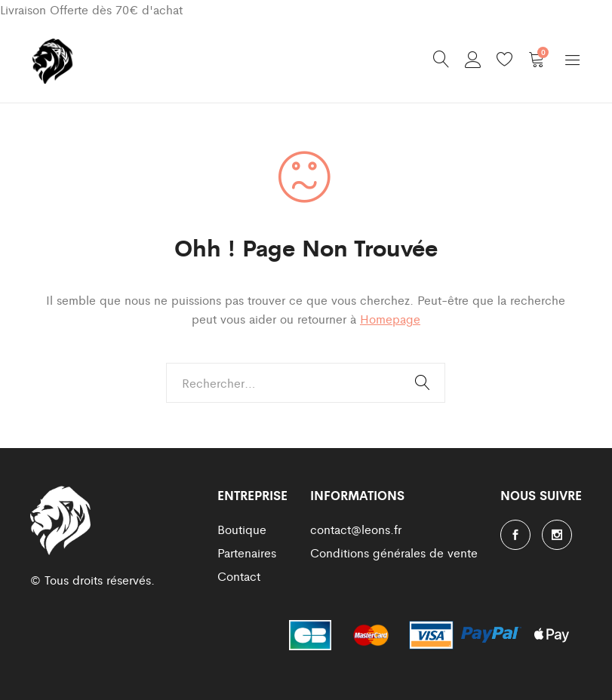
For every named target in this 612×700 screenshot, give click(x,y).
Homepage (390, 319)
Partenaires (247, 553)
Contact (239, 576)
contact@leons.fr (356, 529)
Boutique (242, 529)
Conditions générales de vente (394, 553)
